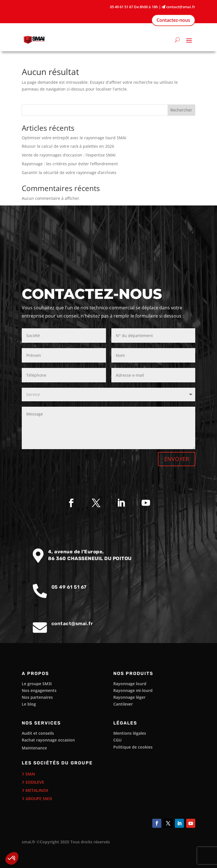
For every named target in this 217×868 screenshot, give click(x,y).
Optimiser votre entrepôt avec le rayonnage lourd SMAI (74, 138)
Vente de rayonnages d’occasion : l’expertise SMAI (69, 155)
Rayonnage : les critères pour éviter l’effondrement (70, 164)
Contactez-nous (173, 20)
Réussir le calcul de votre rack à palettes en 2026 (68, 146)
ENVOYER (177, 459)
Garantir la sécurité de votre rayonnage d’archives (69, 172)
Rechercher (181, 110)
